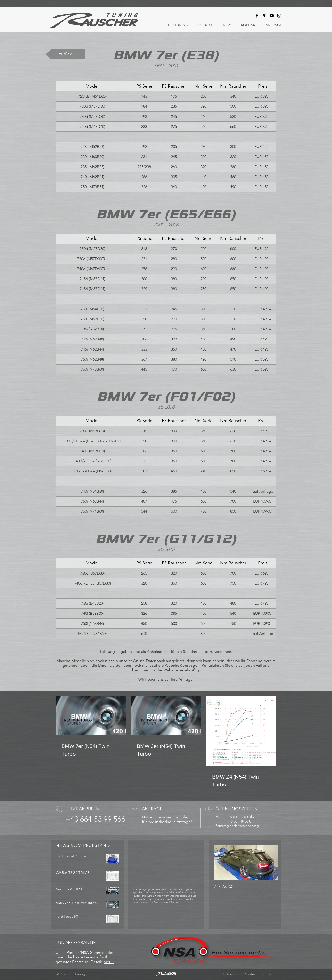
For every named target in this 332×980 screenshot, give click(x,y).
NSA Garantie (93, 952)
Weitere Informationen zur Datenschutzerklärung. (164, 901)
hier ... (109, 962)
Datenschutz (232, 974)
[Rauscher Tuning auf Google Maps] (264, 16)
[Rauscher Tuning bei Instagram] (279, 16)
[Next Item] (270, 863)
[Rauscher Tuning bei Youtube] (272, 16)
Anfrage (185, 679)
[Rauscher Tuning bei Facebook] (257, 16)
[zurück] (65, 54)
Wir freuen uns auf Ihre (158, 679)
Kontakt (251, 974)
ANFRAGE (152, 809)
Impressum (268, 974)
